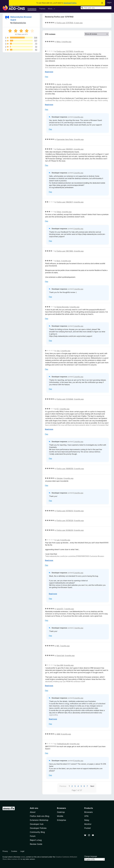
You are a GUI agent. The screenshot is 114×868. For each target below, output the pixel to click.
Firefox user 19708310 (65, 511)
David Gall (60, 656)
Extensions (32, 9)
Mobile (60, 816)
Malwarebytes (20, 23)
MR (58, 646)
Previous (63, 786)
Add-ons (34, 808)
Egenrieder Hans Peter (65, 139)
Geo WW (60, 665)
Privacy (5, 851)
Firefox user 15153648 (65, 399)
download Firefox (70, 3)
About (33, 812)
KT (58, 409)
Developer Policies (38, 828)
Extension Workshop (39, 820)
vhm (58, 351)
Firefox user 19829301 (65, 149)
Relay (87, 820)
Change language (91, 856)
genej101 (60, 609)
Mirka (59, 42)
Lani (58, 540)
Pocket (88, 828)
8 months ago (70, 656)
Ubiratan (60, 478)
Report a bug (36, 840)
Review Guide (36, 844)
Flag (47, 77)
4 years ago (78, 23)
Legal (22, 851)
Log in (109, 2)
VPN (86, 816)
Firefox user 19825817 (65, 202)
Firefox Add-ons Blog (40, 816)
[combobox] (96, 8)
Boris (58, 261)
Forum (33, 836)
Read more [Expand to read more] (49, 72)
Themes (42, 9)
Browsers (88, 812)
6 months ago (69, 478)
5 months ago (66, 261)
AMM (58, 734)
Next (92, 786)
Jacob (59, 84)
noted (23, 857)
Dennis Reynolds (63, 307)
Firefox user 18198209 (65, 530)
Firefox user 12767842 (65, 23)
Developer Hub (37, 824)
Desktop (61, 812)
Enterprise (61, 820)
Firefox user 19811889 (65, 251)
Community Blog (37, 832)
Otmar (59, 212)
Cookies (14, 851)
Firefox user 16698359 (65, 469)
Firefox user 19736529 (65, 521)
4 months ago (66, 42)
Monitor (88, 824)
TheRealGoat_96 (63, 744)
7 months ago (69, 609)
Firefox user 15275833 (65, 51)
